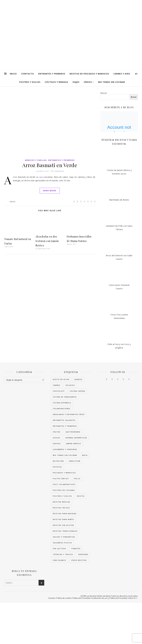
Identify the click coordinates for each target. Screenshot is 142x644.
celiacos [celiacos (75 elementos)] (70, 385)
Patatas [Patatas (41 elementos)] (57, 467)
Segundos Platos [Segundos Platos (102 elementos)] (62, 543)
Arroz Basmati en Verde (50, 165)
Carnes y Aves (122, 74)
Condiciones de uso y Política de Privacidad (109, 598)
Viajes (76, 82)
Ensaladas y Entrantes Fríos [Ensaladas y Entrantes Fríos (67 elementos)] (69, 414)
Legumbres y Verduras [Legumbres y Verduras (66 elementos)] (65, 449)
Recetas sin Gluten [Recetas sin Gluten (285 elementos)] (63, 525)
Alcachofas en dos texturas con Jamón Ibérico (47, 241)
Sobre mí (132, 598)
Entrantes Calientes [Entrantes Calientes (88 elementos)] (64, 420)
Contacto (28, 74)
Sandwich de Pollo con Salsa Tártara (119, 228)
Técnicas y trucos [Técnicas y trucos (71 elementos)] (63, 554)
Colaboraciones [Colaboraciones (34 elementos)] (62, 409)
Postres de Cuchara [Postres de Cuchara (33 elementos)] (64, 490)
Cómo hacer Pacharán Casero (119, 287)
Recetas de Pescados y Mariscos (89, 74)
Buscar (104, 93)
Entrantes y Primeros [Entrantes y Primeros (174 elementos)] (65, 426)
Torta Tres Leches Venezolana (119, 316)
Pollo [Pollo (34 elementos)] (77, 479)
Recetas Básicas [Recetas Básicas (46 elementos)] (62, 502)
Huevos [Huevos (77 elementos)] (57, 444)
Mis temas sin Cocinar (111, 82)
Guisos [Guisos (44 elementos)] (57, 438)
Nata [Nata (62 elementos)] (85, 455)
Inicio (13, 74)
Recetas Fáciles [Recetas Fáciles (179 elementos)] (61, 508)
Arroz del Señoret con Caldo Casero (119, 257)
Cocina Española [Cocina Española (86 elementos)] (62, 403)
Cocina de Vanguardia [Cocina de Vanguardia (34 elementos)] (65, 397)
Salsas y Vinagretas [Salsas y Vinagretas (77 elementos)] (64, 537)
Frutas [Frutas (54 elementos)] (57, 432)
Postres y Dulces (30, 82)
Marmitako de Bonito (119, 200)
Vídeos (88, 82)
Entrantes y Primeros (52, 74)
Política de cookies (64, 598)
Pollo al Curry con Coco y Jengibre (119, 346)
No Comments (57, 171)
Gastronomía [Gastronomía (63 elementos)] (73, 432)
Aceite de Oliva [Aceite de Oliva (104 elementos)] (61, 379)
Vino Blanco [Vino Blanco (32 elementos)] (59, 560)
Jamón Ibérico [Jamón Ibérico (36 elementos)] (73, 444)
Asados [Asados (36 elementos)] (78, 379)
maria (12, 201)
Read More (50, 191)
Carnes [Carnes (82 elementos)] (57, 385)
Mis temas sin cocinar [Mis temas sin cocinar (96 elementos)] (65, 455)
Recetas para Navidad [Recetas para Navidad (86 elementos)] (65, 514)
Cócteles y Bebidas (56, 82)
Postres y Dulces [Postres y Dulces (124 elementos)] (62, 496)
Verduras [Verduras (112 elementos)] (83, 554)
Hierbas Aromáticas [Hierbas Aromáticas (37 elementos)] (76, 438)
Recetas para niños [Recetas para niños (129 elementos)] (63, 519)
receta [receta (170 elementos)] (81, 496)
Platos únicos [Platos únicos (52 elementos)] (61, 479)
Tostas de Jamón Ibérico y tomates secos (119, 172)
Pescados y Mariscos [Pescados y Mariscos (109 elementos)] (64, 473)
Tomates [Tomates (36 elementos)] (76, 549)
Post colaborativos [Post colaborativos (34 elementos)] (64, 484)
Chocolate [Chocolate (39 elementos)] (59, 391)
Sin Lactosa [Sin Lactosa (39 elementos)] (59, 549)
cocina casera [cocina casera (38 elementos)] (77, 391)
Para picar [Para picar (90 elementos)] (75, 461)
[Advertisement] (71, 623)
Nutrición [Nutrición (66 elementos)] (58, 461)
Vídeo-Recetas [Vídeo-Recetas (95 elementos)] (79, 560)
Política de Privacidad (81, 598)
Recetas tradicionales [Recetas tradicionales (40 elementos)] (65, 531)
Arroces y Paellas (36, 160)
